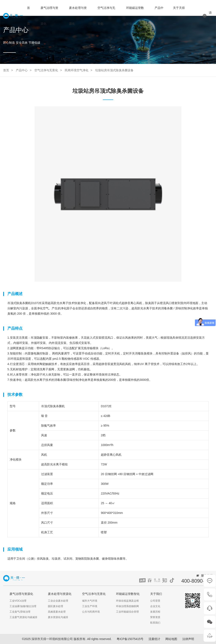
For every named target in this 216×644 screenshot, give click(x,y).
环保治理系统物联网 (127, 606)
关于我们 (156, 594)
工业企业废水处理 (58, 601)
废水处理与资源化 (78, 16)
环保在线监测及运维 (127, 601)
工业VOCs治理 (18, 601)
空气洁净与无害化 (106, 16)
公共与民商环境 (91, 612)
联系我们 (155, 623)
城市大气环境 (90, 601)
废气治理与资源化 (49, 16)
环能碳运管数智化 (135, 16)
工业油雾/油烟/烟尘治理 (23, 606)
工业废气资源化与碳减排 (23, 617)
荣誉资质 (155, 617)
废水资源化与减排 (58, 617)
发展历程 (155, 612)
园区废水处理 (55, 606)
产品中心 (159, 16)
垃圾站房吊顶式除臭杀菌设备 (114, 70)
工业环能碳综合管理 (127, 612)
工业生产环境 (90, 606)
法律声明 (188, 639)
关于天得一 (179, 16)
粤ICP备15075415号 (130, 639)
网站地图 (171, 639)
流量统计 (154, 639)
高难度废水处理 (57, 612)
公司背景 (155, 601)
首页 (28, 16)
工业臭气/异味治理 (20, 612)
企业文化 (155, 606)
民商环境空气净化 (77, 70)
